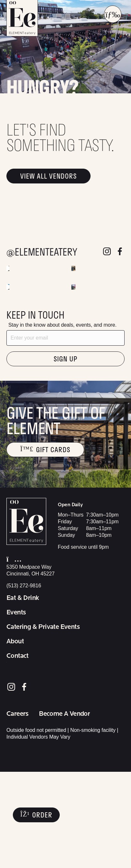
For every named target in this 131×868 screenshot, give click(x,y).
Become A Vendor (64, 810)
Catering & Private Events (43, 723)
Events (16, 709)
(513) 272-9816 (24, 682)
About (15, 738)
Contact (17, 752)
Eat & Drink (23, 694)
